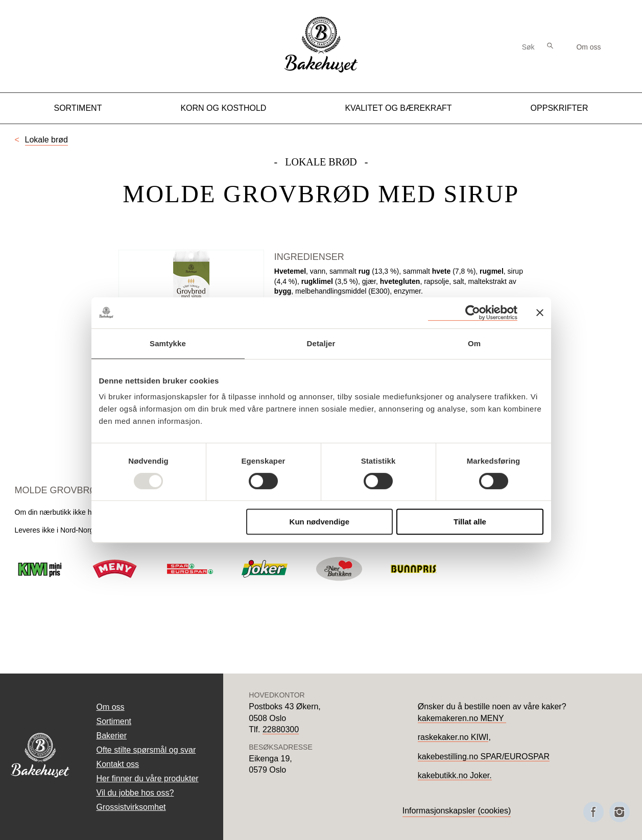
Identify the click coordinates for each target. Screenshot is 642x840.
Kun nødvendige (320, 522)
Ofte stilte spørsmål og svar (146, 750)
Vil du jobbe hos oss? (135, 793)
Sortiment (78, 108)
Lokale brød (47, 140)
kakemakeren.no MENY (462, 718)
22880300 (281, 729)
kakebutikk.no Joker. (455, 775)
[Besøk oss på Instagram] (620, 812)
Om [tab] (474, 343)
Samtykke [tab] (168, 343)
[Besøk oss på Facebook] (593, 812)
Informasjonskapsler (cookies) (457, 811)
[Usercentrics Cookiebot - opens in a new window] (473, 313)
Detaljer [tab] (321, 343)
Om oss (588, 47)
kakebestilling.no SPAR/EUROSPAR (484, 757)
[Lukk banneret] (540, 313)
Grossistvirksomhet (131, 807)
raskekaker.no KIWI (453, 737)
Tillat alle (470, 522)
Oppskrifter (560, 108)
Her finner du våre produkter (148, 778)
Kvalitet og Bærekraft (398, 108)
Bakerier (112, 736)
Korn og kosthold (223, 108)
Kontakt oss (118, 764)
